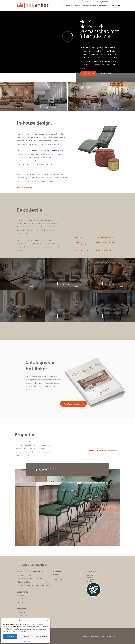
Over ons (69, 6)
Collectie (76, 6)
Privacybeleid (57, 579)
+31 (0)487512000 (24, 602)
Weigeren (26, 636)
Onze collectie (106, 73)
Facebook (90, 575)
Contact (111, 6)
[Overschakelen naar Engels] (116, 5)
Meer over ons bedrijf (30, 187)
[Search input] (89, 1)
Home (62, 6)
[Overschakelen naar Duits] (119, 5)
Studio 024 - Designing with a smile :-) (104, 636)
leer (53, 151)
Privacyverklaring (26, 641)
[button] (47, 621)
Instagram (90, 579)
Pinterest (90, 577)
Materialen (85, 6)
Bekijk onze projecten (103, 450)
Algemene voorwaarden (61, 577)
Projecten (103, 6)
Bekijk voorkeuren (41, 636)
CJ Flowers (40, 470)
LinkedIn (90, 581)
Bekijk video (88, 73)
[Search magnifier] (95, 2)
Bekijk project (52, 468)
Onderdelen (94, 6)
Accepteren (10, 636)
